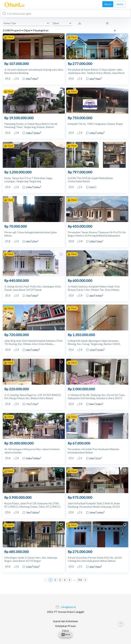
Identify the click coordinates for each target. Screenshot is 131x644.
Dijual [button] (56, 23)
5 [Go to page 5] (70, 580)
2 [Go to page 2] (55, 580)
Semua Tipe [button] (10, 23)
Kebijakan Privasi (65, 626)
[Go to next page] (85, 580)
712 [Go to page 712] (80, 580)
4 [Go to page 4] (65, 580)
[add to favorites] (61, 37)
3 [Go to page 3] (60, 580)
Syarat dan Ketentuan (65, 621)
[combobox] (65, 13)
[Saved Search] (81, 23)
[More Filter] (108, 23)
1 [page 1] (50, 580)
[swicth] (65, 635)
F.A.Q (65, 631)
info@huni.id (68, 607)
